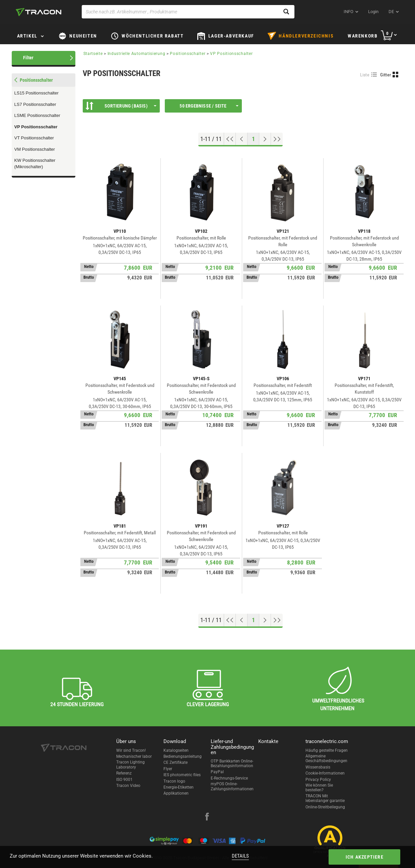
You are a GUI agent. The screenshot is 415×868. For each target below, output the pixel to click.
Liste (365, 75)
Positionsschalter (188, 54)
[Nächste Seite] (265, 139)
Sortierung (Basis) (121, 106)
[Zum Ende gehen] (277, 139)
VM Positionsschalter (35, 149)
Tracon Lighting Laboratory (130, 764)
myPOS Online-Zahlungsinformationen (232, 786)
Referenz (124, 773)
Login (373, 12)
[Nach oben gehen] (230, 139)
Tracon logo (174, 781)
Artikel (27, 36)
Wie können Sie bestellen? (319, 788)
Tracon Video (128, 786)
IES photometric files (182, 775)
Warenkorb (363, 36)
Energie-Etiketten (179, 787)
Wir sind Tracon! (131, 750)
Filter (28, 58)
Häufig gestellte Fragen (327, 750)
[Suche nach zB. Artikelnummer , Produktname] (188, 12)
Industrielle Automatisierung (136, 54)
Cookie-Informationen (325, 773)
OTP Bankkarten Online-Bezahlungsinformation (232, 763)
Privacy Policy (318, 780)
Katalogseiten (176, 750)
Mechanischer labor (134, 756)
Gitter (386, 75)
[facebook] (207, 817)
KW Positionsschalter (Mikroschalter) (35, 163)
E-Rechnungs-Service (229, 778)
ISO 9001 (124, 780)
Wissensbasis (318, 767)
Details (240, 856)
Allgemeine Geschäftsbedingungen (326, 758)
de (391, 12)
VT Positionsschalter (34, 138)
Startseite (93, 54)
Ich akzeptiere (363, 857)
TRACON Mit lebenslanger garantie (325, 798)
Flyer (168, 769)
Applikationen (176, 793)
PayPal (217, 772)
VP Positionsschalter (36, 127)
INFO (349, 12)
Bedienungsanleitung (183, 756)
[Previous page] (242, 139)
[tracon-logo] (39, 12)
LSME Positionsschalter (37, 115)
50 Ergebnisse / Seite (209, 106)
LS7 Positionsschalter (35, 104)
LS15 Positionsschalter (37, 93)
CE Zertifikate (176, 762)
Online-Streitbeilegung (325, 807)
